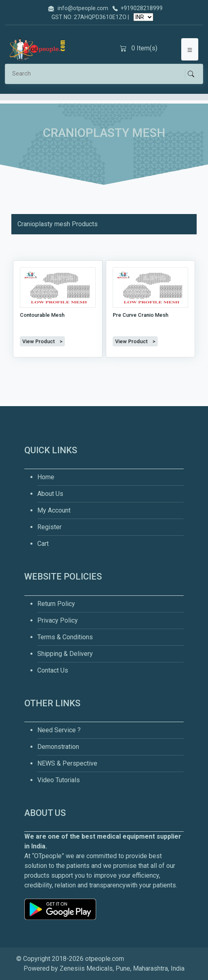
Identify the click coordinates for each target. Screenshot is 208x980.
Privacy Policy (58, 620)
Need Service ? (59, 730)
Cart (43, 544)
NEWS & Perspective (67, 763)
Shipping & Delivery (65, 654)
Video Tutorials (59, 780)
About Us (50, 494)
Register (49, 527)
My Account (54, 510)
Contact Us (53, 670)
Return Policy (56, 604)
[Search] (98, 74)
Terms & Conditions (65, 637)
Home (46, 477)
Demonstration (58, 747)
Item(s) (139, 48)
